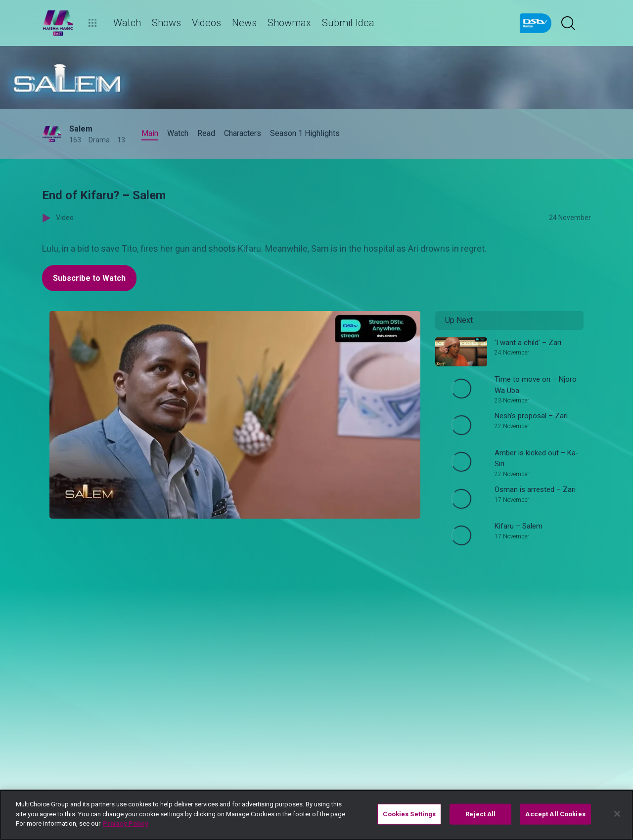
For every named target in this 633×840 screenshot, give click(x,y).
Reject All (480, 814)
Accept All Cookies (555, 814)
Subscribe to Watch (89, 278)
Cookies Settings (409, 814)
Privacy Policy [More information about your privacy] (126, 823)
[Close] (617, 814)
